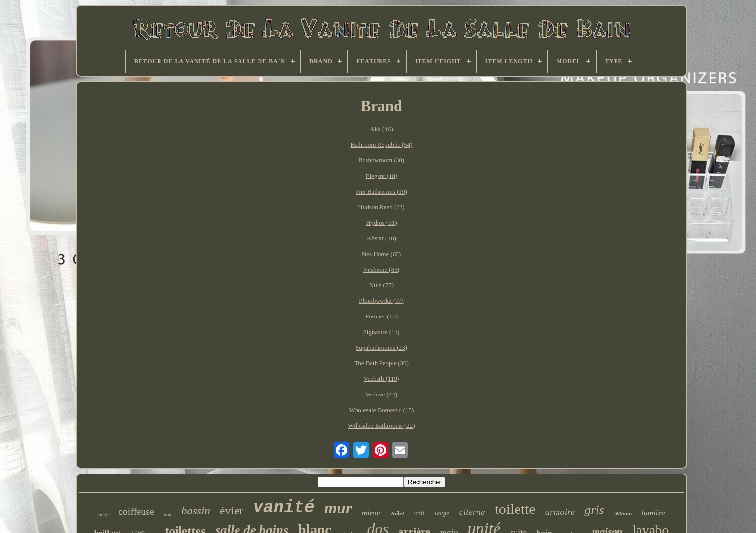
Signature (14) (382, 332)
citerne (472, 512)
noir (168, 515)
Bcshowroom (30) (381, 160)
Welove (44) (381, 394)
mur (338, 508)
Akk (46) (381, 129)
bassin (196, 511)
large (442, 513)
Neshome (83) (381, 269)
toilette (515, 509)
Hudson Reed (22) (381, 207)
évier (232, 511)
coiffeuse (136, 512)
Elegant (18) (382, 176)
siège (103, 514)
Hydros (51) (381, 223)
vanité (284, 508)
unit (419, 513)
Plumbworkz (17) (381, 301)
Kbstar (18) (381, 238)
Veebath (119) (382, 379)
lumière (653, 513)
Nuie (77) (381, 285)
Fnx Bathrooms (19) (381, 191)
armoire (560, 512)
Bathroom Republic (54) (381, 145)
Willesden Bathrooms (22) (381, 425)
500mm (623, 513)
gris (594, 510)
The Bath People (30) (381, 363)
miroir (372, 513)
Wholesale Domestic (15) (382, 410)
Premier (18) (381, 316)
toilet (398, 513)
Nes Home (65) (381, 254)
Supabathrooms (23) (381, 347)
